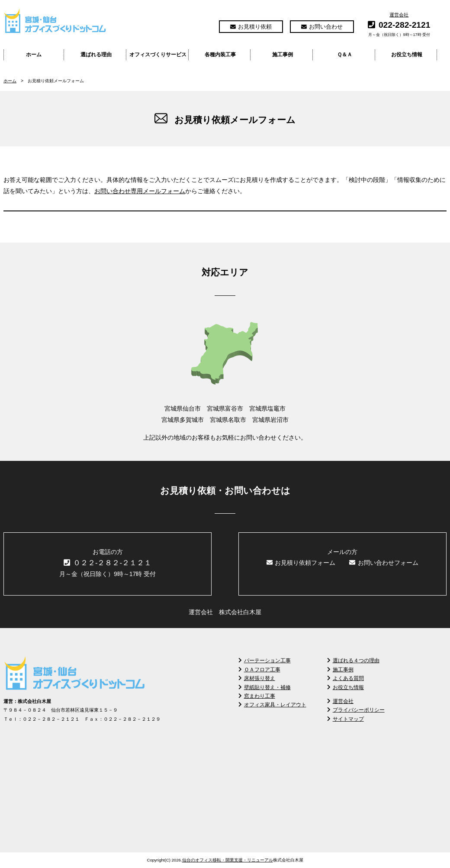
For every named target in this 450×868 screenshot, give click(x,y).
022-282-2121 (405, 25)
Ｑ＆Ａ (345, 55)
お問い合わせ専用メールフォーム (140, 191)
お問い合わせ (322, 27)
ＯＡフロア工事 (259, 670)
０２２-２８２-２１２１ (108, 563)
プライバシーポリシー (356, 710)
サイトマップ (346, 719)
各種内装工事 (220, 55)
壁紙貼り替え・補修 (265, 687)
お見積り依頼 (251, 27)
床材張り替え (257, 678)
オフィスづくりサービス (158, 55)
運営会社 (399, 15)
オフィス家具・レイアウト (272, 705)
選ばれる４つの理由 (353, 661)
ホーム (34, 55)
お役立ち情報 (407, 55)
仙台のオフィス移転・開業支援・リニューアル (228, 860)
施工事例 (283, 55)
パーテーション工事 (265, 661)
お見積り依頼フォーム (301, 563)
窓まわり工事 (257, 696)
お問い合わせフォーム (384, 563)
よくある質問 (346, 678)
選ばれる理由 (96, 55)
